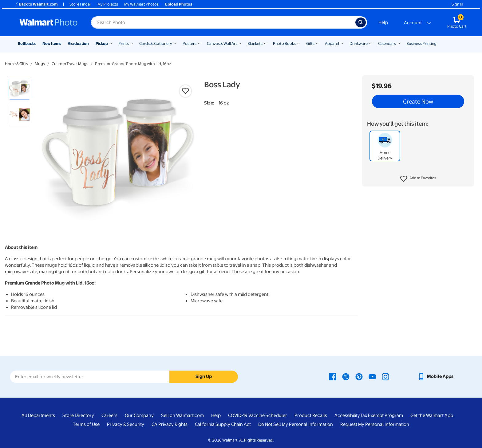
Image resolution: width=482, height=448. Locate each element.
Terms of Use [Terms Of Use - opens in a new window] (86, 424)
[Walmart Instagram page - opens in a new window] (385, 376)
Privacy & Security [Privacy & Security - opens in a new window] (126, 424)
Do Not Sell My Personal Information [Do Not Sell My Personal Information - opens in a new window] (296, 424)
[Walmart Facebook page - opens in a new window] (333, 376)
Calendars (387, 43)
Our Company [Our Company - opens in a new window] (139, 415)
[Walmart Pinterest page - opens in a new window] (359, 376)
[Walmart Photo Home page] (49, 22)
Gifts (310, 43)
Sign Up (204, 376)
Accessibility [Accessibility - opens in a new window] (347, 415)
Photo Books (284, 43)
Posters (190, 43)
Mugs (40, 64)
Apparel (332, 43)
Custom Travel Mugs (70, 64)
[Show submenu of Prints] (132, 43)
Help (383, 22)
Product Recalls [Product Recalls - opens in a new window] (311, 415)
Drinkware (359, 43)
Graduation (78, 43)
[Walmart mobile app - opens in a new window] (435, 376)
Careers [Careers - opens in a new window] (109, 415)
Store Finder (80, 4)
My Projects (108, 4)
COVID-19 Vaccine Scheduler (258, 415)
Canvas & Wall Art (222, 43)
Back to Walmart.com (36, 4)
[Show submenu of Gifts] (317, 43)
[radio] (20, 88)
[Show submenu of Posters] (199, 43)
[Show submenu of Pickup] (111, 43)
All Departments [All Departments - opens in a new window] (38, 415)
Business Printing (421, 43)
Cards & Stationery (156, 43)
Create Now (418, 101)
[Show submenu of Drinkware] (370, 43)
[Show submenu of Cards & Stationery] (175, 43)
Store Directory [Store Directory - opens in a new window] (78, 415)
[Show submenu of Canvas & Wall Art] (240, 43)
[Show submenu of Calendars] (399, 43)
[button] (418, 179)
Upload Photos (178, 4)
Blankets (255, 43)
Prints (124, 43)
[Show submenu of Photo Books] (298, 43)
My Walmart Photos (141, 4)
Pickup (102, 43)
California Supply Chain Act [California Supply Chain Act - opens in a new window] (223, 424)
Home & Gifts (16, 64)
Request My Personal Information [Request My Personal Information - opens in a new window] (375, 424)
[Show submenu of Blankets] (265, 43)
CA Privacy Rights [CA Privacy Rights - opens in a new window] (170, 424)
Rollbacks (27, 43)
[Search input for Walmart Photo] (223, 22)
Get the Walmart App (432, 415)
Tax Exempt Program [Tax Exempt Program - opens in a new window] (381, 415)
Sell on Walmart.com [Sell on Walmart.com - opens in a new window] (182, 415)
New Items (52, 43)
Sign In (457, 4)
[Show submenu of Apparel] (342, 43)
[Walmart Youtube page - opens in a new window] (372, 376)
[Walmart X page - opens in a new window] (346, 376)
